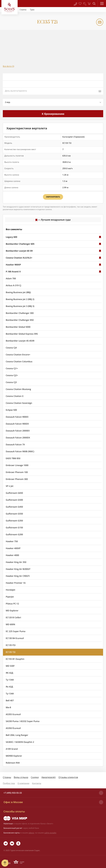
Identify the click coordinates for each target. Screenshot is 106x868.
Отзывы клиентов (68, 777)
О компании (24, 783)
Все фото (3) (9, 66)
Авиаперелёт (49, 777)
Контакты (37, 783)
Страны (7, 777)
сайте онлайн (50, 833)
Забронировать (53, 197)
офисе (31, 833)
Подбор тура (9, 783)
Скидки (35, 777)
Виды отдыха (21, 777)
